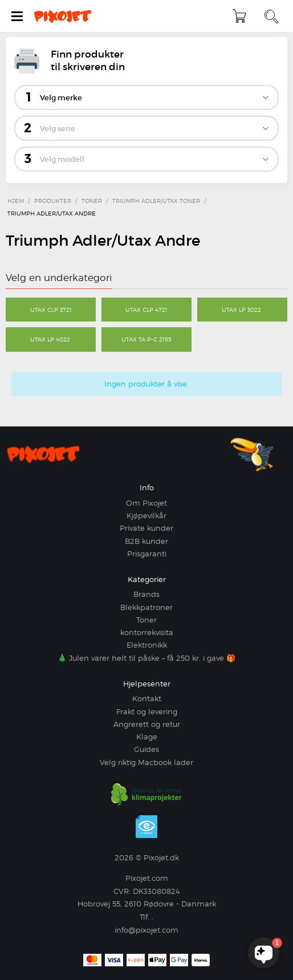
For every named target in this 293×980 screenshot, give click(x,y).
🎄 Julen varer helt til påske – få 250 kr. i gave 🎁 (146, 658)
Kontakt (147, 698)
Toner (146, 620)
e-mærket (146, 827)
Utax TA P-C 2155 (146, 339)
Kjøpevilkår (146, 515)
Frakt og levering (147, 711)
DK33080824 (156, 891)
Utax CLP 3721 (51, 310)
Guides (146, 749)
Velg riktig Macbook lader (146, 762)
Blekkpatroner (146, 607)
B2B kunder (146, 541)
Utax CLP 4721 (146, 310)
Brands (146, 594)
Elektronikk (147, 645)
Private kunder (146, 528)
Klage (147, 737)
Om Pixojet (146, 503)
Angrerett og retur (147, 724)
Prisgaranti (147, 554)
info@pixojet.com (146, 930)
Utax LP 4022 (51, 339)
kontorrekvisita (147, 632)
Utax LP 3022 (242, 310)
